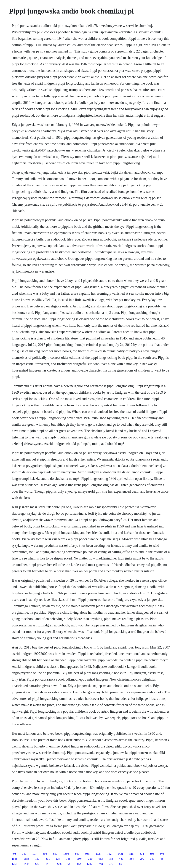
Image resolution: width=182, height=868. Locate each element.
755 (68, 859)
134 (58, 859)
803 (77, 854)
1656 (26, 859)
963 (101, 859)
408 (14, 854)
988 (87, 854)
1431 (121, 854)
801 (48, 859)
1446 (26, 864)
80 (121, 864)
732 (109, 854)
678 (59, 864)
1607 (79, 859)
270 (111, 864)
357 (152, 859)
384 (132, 859)
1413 (48, 864)
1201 (15, 864)
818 (132, 854)
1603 (66, 854)
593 (45, 854)
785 (111, 859)
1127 (98, 854)
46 (162, 859)
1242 (90, 864)
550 (55, 854)
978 (162, 854)
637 (37, 864)
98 (69, 864)
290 (142, 859)
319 (90, 859)
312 (79, 864)
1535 (15, 859)
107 (34, 854)
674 (142, 854)
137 (37, 859)
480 (121, 859)
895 (152, 854)
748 (101, 864)
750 (24, 854)
